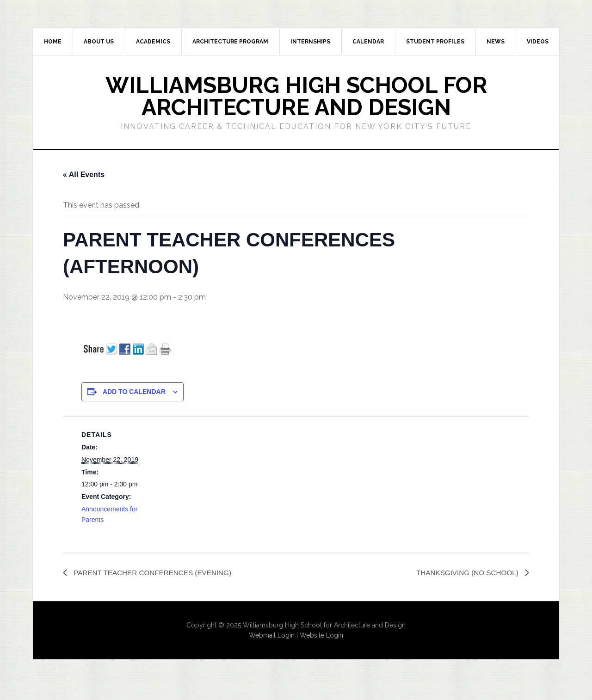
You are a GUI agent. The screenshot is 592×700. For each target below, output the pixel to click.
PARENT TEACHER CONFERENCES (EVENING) (156, 573)
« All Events (84, 175)
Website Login (321, 636)
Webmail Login (272, 636)
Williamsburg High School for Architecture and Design (296, 96)
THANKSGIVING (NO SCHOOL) (466, 573)
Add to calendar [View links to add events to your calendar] (134, 392)
